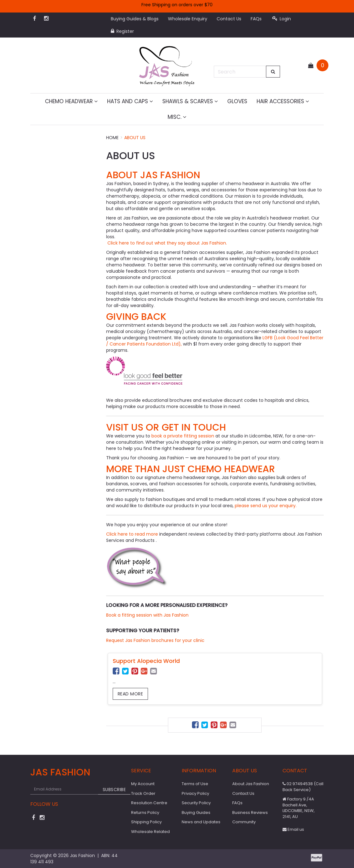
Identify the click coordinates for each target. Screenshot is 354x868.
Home (112, 138)
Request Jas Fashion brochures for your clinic (155, 640)
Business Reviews (250, 812)
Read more (130, 694)
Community (244, 822)
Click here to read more (133, 534)
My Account (143, 784)
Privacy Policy (195, 793)
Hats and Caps (130, 101)
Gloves (237, 101)
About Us (135, 138)
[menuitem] (117, 672)
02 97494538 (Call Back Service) (303, 787)
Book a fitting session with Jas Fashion (147, 615)
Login (282, 19)
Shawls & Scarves (190, 101)
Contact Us (229, 19)
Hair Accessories (283, 101)
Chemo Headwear (71, 101)
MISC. (177, 117)
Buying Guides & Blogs (135, 19)
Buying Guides (196, 812)
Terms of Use (195, 784)
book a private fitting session (183, 436)
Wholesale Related (150, 832)
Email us (293, 829)
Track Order (143, 793)
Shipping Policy (146, 822)
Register (122, 31)
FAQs (256, 19)
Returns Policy (145, 812)
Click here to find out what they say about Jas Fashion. (167, 243)
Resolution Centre (149, 803)
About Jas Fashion (251, 784)
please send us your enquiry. (266, 506)
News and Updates (201, 822)
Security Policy (196, 803)
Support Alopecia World (146, 661)
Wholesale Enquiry (188, 19)
